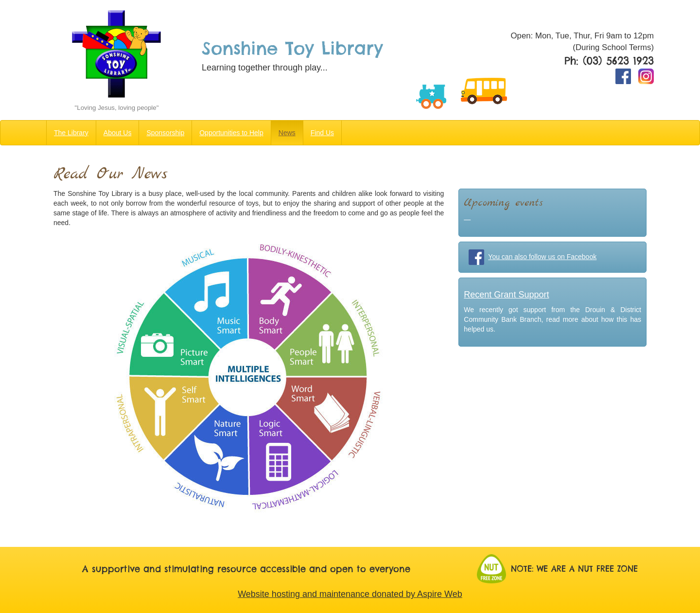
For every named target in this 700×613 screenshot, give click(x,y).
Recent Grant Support (506, 295)
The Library (71, 133)
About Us (118, 133)
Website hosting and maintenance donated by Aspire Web (350, 594)
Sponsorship (165, 133)
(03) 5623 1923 (618, 61)
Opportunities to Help (231, 133)
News (287, 133)
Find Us (322, 133)
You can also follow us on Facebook (542, 257)
